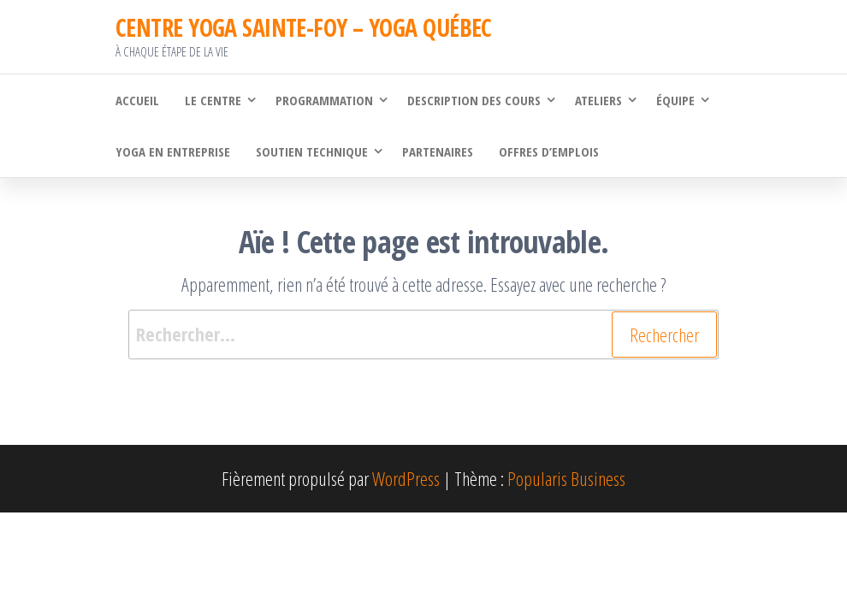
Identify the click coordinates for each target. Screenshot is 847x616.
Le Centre (213, 100)
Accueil (137, 100)
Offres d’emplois (549, 151)
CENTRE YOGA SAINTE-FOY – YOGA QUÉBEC (304, 27)
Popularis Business (566, 478)
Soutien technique (312, 151)
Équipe (675, 100)
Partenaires (438, 151)
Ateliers (598, 100)
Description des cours (474, 100)
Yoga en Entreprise (173, 151)
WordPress (406, 478)
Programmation (324, 100)
